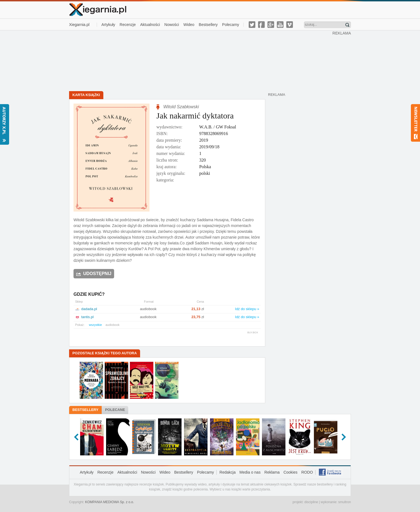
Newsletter (415, 123)
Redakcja (227, 472)
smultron (345, 502)
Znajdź (347, 25)
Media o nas (250, 472)
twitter (252, 25)
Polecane (115, 410)
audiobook (113, 325)
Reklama (272, 472)
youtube (280, 25)
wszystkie (95, 325)
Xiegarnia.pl (79, 25)
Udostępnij (97, 274)
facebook (261, 25)
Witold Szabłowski (181, 107)
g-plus (271, 25)
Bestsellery (208, 25)
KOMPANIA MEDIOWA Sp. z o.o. (110, 502)
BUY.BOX (253, 332)
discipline (311, 502)
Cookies (291, 472)
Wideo (189, 25)
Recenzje (128, 25)
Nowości (172, 25)
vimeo (290, 25)
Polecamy (231, 25)
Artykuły (108, 25)
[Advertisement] (201, 60)
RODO (307, 472)
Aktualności (150, 25)
